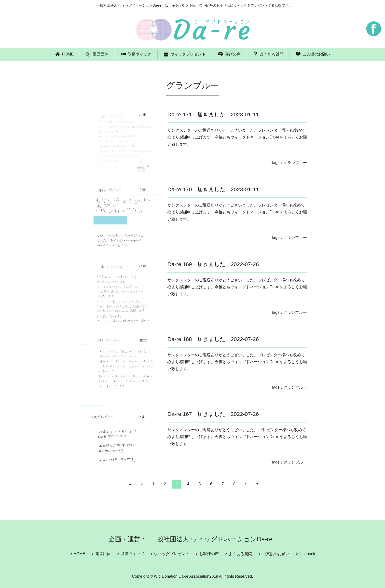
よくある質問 (268, 54)
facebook (307, 554)
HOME (64, 54)
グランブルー (295, 163)
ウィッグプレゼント (185, 54)
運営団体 (97, 54)
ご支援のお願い (313, 54)
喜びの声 (229, 54)
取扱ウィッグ (136, 54)
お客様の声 (209, 554)
